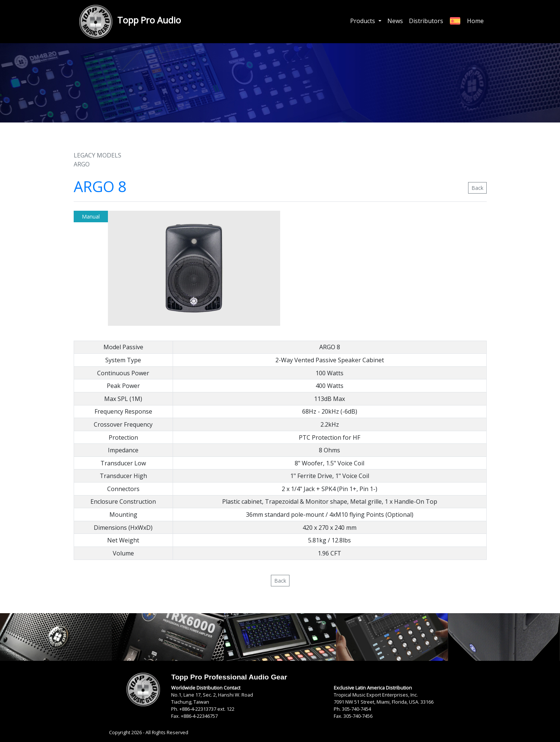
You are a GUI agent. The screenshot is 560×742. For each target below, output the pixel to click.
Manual (91, 216)
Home (475, 21)
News (395, 21)
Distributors (426, 21)
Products (363, 21)
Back (477, 188)
